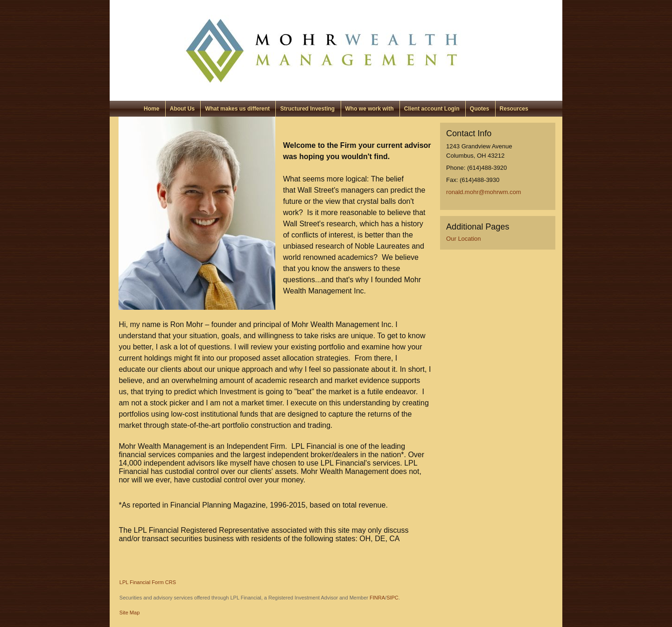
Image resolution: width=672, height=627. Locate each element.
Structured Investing (307, 109)
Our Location (463, 239)
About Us (182, 109)
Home (151, 109)
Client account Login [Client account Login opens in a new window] (432, 109)
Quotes (479, 109)
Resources (514, 109)
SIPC (392, 598)
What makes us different (237, 109)
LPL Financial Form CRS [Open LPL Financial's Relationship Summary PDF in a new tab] (148, 582)
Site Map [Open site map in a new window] (129, 613)
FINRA (377, 598)
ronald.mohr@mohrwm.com (484, 192)
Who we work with (370, 109)
